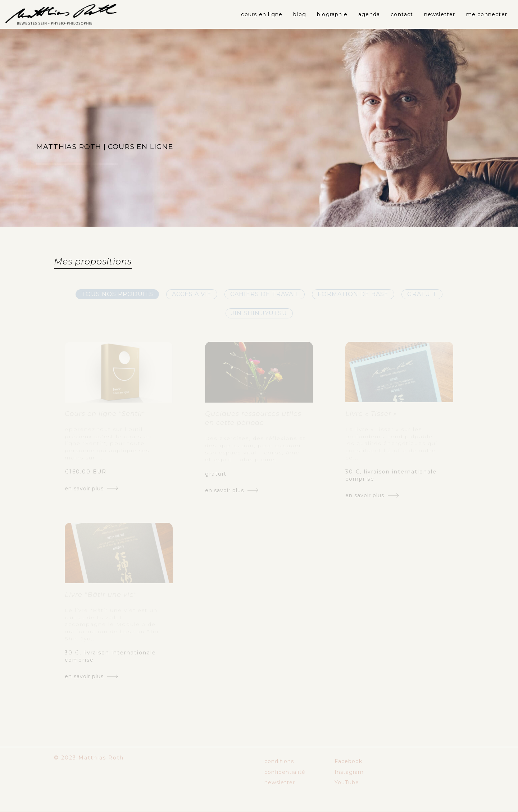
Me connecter (487, 14)
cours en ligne (262, 14)
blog (300, 14)
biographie (332, 14)
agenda (369, 14)
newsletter (440, 14)
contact (402, 14)
